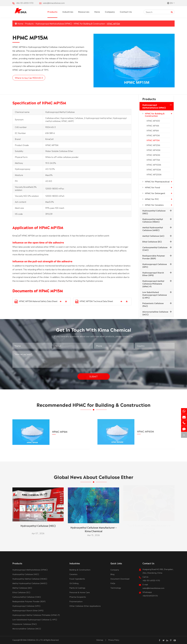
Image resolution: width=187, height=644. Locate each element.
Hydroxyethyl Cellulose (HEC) (154, 212)
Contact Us (126, 12)
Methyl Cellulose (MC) (153, 236)
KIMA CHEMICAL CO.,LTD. (33, 640)
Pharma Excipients (78, 597)
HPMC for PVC (152, 199)
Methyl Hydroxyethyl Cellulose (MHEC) (153, 229)
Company (110, 12)
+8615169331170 (150, 596)
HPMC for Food (152, 187)
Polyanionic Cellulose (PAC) (153, 304)
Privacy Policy (114, 640)
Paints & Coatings (77, 588)
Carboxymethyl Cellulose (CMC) (155, 249)
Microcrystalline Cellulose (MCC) (155, 313)
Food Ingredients (77, 579)
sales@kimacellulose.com (54, 3)
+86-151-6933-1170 (25, 3)
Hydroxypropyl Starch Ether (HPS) (153, 274)
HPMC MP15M (113, 23)
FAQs (113, 583)
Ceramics (73, 574)
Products (52, 12)
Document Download (120, 579)
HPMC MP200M (154, 174)
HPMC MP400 (153, 121)
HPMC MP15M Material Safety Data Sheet (36, 301)
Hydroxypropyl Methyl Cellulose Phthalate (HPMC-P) (153, 284)
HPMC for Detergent (155, 193)
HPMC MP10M (153, 135)
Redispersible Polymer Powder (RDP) (154, 257)
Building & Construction (80, 570)
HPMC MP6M (153, 130)
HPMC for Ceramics (154, 205)
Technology (116, 588)
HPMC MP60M (153, 155)
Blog (112, 574)
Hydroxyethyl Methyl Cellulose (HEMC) (153, 220)
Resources (84, 12)
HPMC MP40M (153, 150)
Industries (68, 12)
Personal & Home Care (80, 592)
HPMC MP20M (153, 145)
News (97, 12)
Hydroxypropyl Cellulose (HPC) (155, 265)
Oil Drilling (74, 583)
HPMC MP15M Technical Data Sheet (94, 301)
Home (20, 23)
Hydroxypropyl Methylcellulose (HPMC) (54, 23)
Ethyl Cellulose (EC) (152, 241)
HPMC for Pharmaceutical (157, 181)
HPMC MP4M (153, 126)
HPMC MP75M (153, 160)
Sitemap (100, 640)
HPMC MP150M (154, 169)
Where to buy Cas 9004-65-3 (29, 78)
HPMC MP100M (154, 165)
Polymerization (76, 601)
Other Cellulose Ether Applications (85, 606)
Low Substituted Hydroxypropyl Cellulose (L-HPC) (155, 295)
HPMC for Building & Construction (89, 23)
